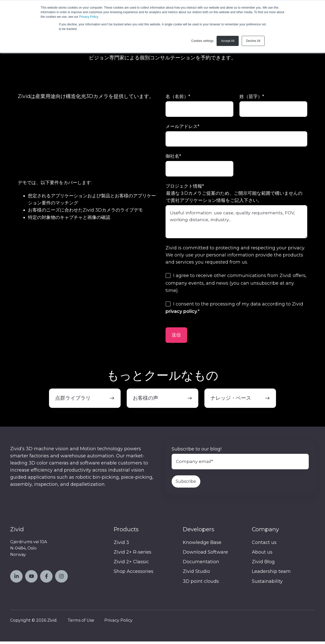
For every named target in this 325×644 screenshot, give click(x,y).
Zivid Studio (196, 574)
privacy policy (181, 313)
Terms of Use (81, 622)
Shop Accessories (134, 574)
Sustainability (267, 584)
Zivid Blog (263, 564)
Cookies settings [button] (202, 41)
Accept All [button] (228, 41)
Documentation (201, 564)
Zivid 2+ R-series (133, 555)
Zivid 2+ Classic (131, 564)
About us (262, 555)
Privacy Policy (89, 17)
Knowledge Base (202, 545)
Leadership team (271, 574)
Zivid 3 (121, 545)
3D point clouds (201, 584)
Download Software (205, 555)
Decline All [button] (253, 41)
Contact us (264, 545)
